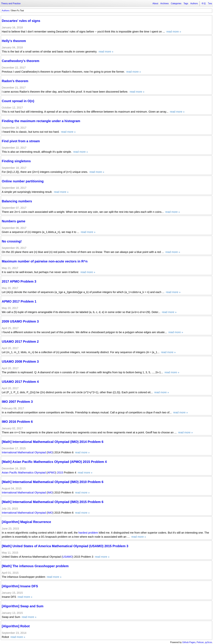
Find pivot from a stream (21, 141)
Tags (186, 3)
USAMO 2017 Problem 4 (20, 382)
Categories (176, 3)
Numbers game (14, 221)
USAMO (67, 557)
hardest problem (88, 533)
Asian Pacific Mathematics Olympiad (24, 473)
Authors (194, 3)
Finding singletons (16, 161)
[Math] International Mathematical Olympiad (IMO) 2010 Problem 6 (53, 482)
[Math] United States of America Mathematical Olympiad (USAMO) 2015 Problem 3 (65, 546)
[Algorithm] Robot (16, 626)
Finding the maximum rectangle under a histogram (41, 121)
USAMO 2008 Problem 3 (20, 362)
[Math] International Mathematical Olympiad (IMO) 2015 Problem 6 (53, 502)
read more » (173, 32)
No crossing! (12, 241)
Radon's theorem (15, 81)
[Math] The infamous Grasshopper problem (35, 566)
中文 (204, 3)
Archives (164, 3)
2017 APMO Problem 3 (19, 281)
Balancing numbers (17, 201)
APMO (51, 473)
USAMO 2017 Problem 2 (20, 342)
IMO (50, 452)
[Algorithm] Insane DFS (20, 586)
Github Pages (189, 642)
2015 (60, 473)
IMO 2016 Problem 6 (17, 422)
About (155, 3)
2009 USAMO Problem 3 (20, 321)
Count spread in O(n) (18, 101)
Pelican (200, 642)
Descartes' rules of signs (21, 21)
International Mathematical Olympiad (24, 452)
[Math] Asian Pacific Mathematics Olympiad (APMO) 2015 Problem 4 (54, 462)
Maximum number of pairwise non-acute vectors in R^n (45, 261)
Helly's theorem (14, 41)
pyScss (209, 642)
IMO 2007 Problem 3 (17, 402)
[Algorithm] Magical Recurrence (26, 522)
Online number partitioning (23, 181)
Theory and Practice (11, 3)
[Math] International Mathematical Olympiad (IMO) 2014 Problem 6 (53, 442)
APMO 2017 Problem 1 (19, 301)
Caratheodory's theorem (21, 61)
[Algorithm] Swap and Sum (23, 606)
